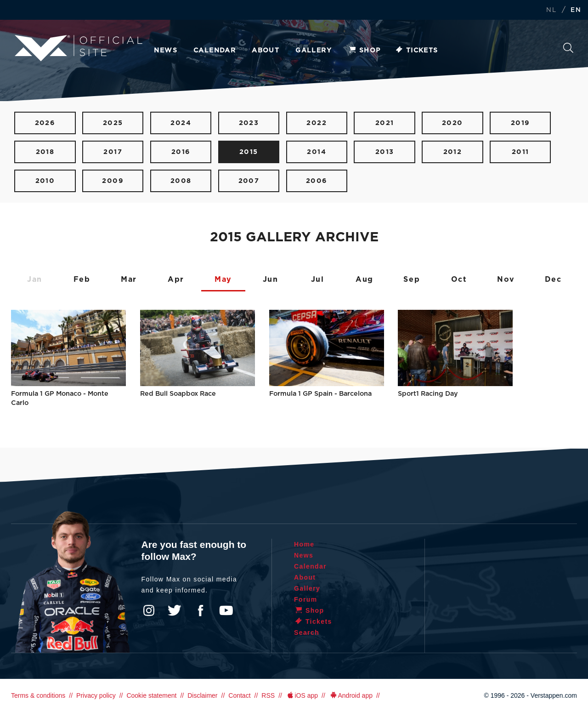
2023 (249, 123)
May (223, 279)
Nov (506, 279)
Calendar (215, 51)
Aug (365, 279)
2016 (181, 152)
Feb (82, 279)
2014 (317, 152)
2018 (45, 152)
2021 (385, 123)
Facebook (200, 610)
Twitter (175, 610)
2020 (452, 123)
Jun (271, 279)
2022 (317, 123)
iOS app (302, 695)
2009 (113, 181)
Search (568, 48)
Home (304, 544)
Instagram (149, 610)
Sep (412, 279)
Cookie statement (151, 695)
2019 (520, 123)
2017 (113, 152)
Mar (129, 279)
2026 (45, 123)
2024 (181, 123)
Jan (35, 279)
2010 (45, 181)
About (266, 51)
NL (551, 10)
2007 (249, 181)
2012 (453, 152)
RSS (268, 695)
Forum (306, 599)
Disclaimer (202, 695)
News (166, 51)
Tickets (416, 51)
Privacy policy (96, 695)
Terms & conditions (38, 695)
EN (576, 10)
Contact (239, 695)
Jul (318, 279)
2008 (181, 181)
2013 (385, 152)
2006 (317, 181)
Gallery (314, 51)
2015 (249, 152)
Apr (176, 279)
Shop (364, 51)
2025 (113, 123)
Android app (351, 695)
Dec (553, 279)
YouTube (226, 610)
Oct (459, 279)
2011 (520, 152)
